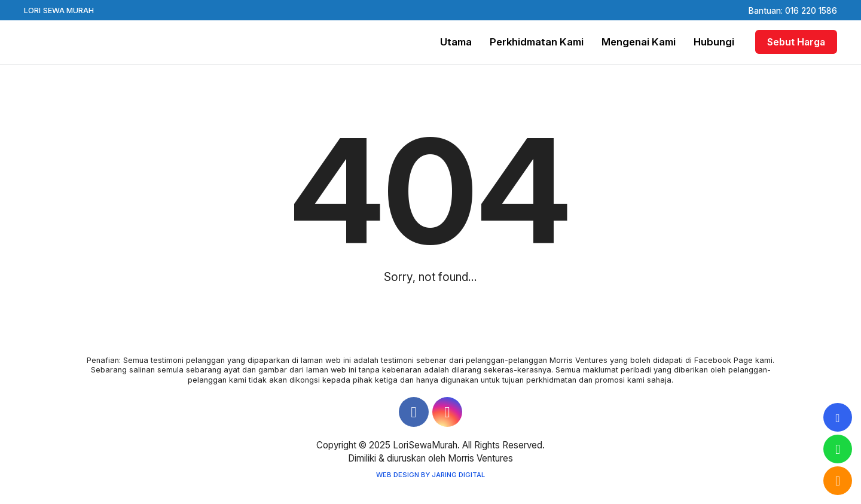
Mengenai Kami (639, 42)
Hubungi (714, 42)
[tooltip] (838, 417)
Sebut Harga (796, 42)
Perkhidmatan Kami (537, 42)
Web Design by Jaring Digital (430, 475)
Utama (456, 42)
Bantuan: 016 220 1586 (793, 11)
